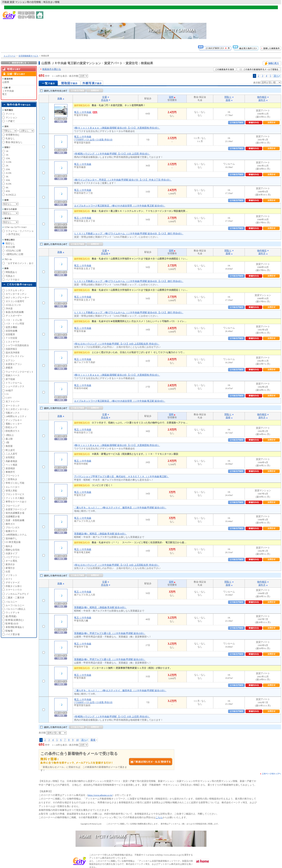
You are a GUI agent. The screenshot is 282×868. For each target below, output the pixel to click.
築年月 (262, 100)
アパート (10, 114)
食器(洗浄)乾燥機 (15, 312)
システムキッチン (15, 290)
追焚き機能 (11, 327)
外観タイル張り (14, 586)
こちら (159, 817)
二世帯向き (11, 479)
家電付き (10, 568)
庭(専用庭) (11, 616)
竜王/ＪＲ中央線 (86, 112)
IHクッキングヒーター (17, 298)
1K (7, 155)
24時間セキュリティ (16, 416)
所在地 (105, 100)
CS (7, 394)
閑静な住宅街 (13, 550)
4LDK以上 (11, 195)
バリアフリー (13, 557)
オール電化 (11, 561)
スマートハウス (14, 590)
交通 (104, 97)
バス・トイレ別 (14, 320)
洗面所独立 (11, 349)
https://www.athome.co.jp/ (100, 795)
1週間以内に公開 (14, 254)
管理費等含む (13, 135)
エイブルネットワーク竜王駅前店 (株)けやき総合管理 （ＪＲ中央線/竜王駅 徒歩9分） (120, 206)
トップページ (10, 56)
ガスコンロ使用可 (15, 301)
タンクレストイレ (15, 356)
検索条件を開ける (52, 69)
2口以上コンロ (13, 305)
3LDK (9, 184)
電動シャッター (14, 424)
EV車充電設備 (13, 542)
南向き (9, 546)
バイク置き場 (13, 634)
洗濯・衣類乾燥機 (15, 520)
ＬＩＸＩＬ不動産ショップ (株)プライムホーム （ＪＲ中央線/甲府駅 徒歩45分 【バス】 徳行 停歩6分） (129, 233)
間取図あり (11, 272)
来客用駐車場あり (15, 627)
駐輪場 (9, 631)
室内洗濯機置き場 (15, 513)
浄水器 (9, 308)
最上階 (9, 439)
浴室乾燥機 (11, 331)
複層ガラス (11, 531)
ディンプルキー (14, 420)
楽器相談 (10, 468)
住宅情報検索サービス (28, 56)
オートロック (13, 406)
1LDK (9, 162)
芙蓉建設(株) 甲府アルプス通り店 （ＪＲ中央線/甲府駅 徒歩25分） (110, 633)
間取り (228, 97)
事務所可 (10, 472)
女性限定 (10, 457)
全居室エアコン (14, 364)
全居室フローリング (16, 509)
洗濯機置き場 (13, 517)
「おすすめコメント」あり (20, 263)
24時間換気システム (16, 535)
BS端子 (9, 390)
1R (7, 151)
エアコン (10, 360)
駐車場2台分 (12, 624)
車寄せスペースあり (16, 502)
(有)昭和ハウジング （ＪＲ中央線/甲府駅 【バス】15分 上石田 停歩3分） (112, 154)
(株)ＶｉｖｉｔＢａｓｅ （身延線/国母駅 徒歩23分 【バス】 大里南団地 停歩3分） (117, 128)
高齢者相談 (11, 461)
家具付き (10, 564)
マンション (11, 118)
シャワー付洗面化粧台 (17, 345)
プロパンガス (13, 528)
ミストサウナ (13, 342)
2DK (8, 169)
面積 (228, 100)
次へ (276, 76)
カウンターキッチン (16, 294)
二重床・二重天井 (15, 598)
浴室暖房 (10, 334)
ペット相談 (11, 465)
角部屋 (9, 446)
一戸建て (10, 121)
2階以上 (10, 435)
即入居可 (10, 450)
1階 (7, 442)
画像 (60, 98)
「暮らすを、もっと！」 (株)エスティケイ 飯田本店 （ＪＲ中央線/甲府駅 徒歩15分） (120, 508)
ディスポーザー (14, 316)
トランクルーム (14, 383)
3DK (8, 180)
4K (7, 187)
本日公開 (10, 247)
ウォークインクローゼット (20, 372)
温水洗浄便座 (13, 353)
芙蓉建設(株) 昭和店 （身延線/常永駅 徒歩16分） (100, 534)
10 (77, 740)
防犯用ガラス (13, 431)
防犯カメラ (11, 427)
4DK (8, 191)
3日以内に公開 (13, 251)
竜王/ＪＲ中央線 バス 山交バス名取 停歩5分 (93, 701)
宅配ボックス (13, 413)
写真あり (10, 276)
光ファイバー (13, 401)
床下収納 (10, 379)
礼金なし (10, 138)
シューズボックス (15, 386)
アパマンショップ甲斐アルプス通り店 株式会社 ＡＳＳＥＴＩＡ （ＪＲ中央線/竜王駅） (121, 476)
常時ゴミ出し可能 (15, 483)
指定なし (10, 243)
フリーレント (13, 476)
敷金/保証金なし (14, 142)
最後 (93, 740)
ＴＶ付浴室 (11, 338)
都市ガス (10, 524)
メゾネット (11, 575)
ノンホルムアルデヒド (17, 594)
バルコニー (11, 602)
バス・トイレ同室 (15, 324)
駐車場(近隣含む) (15, 620)
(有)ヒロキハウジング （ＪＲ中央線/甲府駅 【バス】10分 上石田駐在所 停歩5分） (117, 344)
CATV (9, 398)
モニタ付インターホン (17, 409)
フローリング (13, 506)
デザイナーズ (13, 583)
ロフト (9, 579)
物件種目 (262, 97)
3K (7, 176)
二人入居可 (11, 454)
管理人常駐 (11, 491)
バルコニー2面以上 (16, 609)
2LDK (9, 173)
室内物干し (11, 538)
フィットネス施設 (15, 498)
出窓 (8, 572)
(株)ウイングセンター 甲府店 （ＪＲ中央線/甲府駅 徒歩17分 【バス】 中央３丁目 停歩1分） (123, 180)
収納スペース (13, 375)
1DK (8, 158)
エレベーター (13, 487)
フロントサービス (15, 494)
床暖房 (9, 368)
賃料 (171, 97)
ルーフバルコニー (15, 605)
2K (7, 166)
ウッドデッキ (13, 613)
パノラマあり (13, 280)
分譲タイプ (11, 553)
